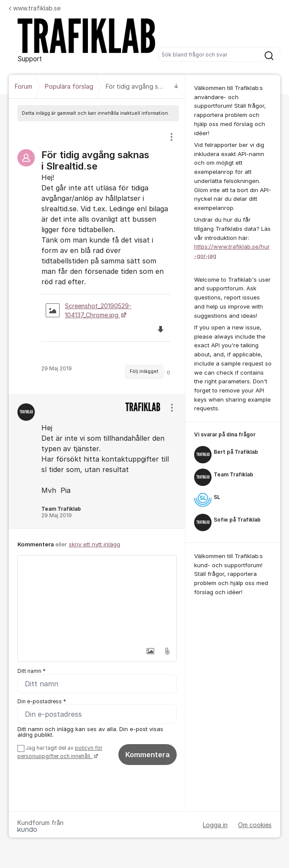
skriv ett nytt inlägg (94, 544)
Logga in (215, 825)
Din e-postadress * (42, 701)
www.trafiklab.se (35, 8)
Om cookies (255, 825)
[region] (97, 258)
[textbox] (97, 599)
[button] (148, 651)
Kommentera (148, 755)
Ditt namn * (32, 671)
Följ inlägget (144, 371)
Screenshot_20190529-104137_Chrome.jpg (89, 310)
